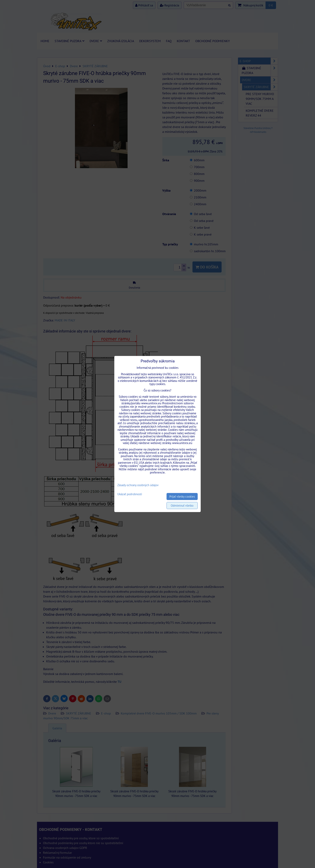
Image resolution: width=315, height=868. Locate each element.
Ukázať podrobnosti (130, 494)
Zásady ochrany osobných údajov (138, 485)
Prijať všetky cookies (182, 497)
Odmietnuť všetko (182, 506)
